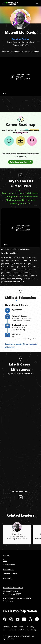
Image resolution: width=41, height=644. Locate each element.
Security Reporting (32, 628)
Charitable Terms (10, 574)
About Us (7, 556)
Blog (5, 560)
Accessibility (8, 578)
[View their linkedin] (21, 497)
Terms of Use (22, 628)
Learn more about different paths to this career (21, 346)
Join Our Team (9, 565)
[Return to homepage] (10, 3)
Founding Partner (21, 39)
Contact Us (6, 628)
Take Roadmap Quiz (21, 162)
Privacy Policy (14, 628)
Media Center (8, 569)
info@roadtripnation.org (13, 587)
